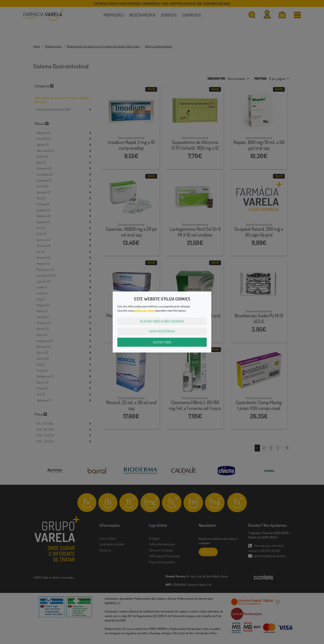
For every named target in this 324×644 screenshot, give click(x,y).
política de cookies (145, 310)
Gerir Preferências (162, 331)
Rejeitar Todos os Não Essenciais (162, 321)
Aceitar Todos (162, 342)
